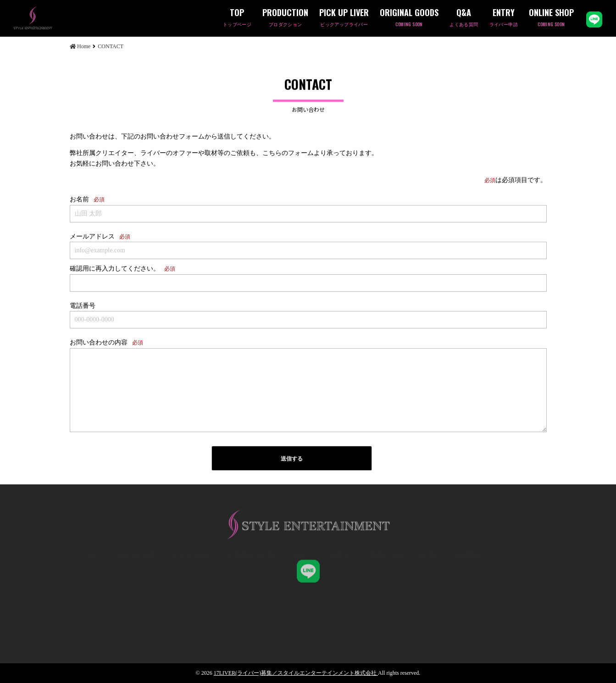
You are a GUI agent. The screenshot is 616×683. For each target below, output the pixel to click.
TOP (237, 18)
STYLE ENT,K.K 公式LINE (308, 565)
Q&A (464, 18)
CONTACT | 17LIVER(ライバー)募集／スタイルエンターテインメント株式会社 (48, 18)
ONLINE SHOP (551, 18)
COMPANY (468, 589)
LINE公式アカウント (594, 19)
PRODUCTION (285, 18)
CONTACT (429, 589)
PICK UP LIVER (344, 18)
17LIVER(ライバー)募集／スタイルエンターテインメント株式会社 (296, 673)
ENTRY (504, 18)
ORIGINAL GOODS (409, 18)
